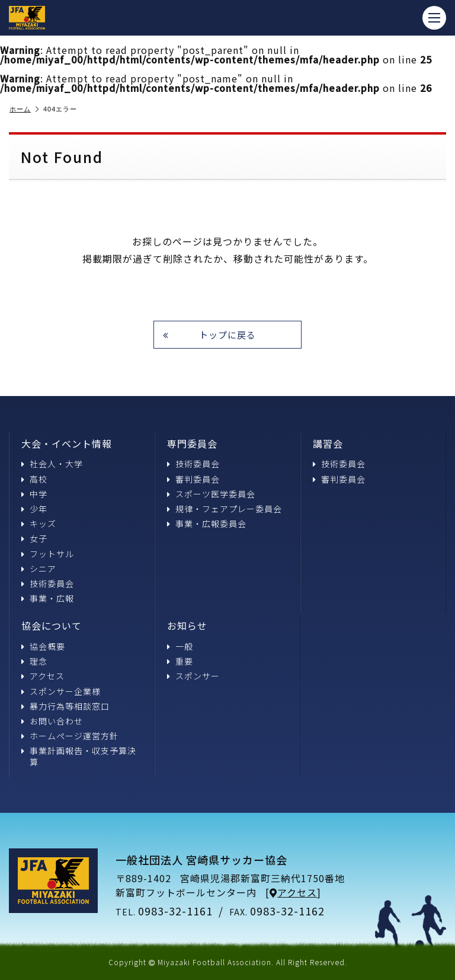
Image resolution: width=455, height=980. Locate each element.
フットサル (48, 554)
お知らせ (187, 625)
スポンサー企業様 (61, 691)
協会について (52, 625)
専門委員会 (192, 443)
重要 (180, 661)
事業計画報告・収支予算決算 (79, 756)
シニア (39, 569)
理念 (34, 661)
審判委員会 (193, 479)
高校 (34, 479)
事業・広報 (48, 598)
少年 (34, 509)
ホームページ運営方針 (70, 736)
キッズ (39, 523)
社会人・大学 (52, 464)
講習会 (328, 443)
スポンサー (193, 676)
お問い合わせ (52, 721)
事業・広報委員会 (207, 523)
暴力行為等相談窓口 (65, 706)
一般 (180, 646)
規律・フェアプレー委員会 (225, 509)
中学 (34, 494)
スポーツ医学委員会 (211, 494)
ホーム (24, 109)
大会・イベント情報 (67, 443)
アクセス (43, 676)
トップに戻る (209, 335)
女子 (34, 538)
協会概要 (43, 646)
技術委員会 (48, 583)
